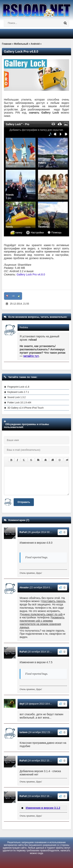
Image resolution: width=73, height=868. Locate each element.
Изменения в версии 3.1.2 (43, 808)
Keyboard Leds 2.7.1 (18, 392)
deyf (22, 704)
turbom (23, 732)
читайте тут (31, 356)
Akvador (24, 588)
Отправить (24, 502)
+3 (13, 296)
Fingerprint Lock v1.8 (18, 387)
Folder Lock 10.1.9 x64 (19, 403)
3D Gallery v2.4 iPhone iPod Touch (26, 408)
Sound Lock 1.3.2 (16, 397)
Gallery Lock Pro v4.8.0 (31, 274)
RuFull (23, 532)
